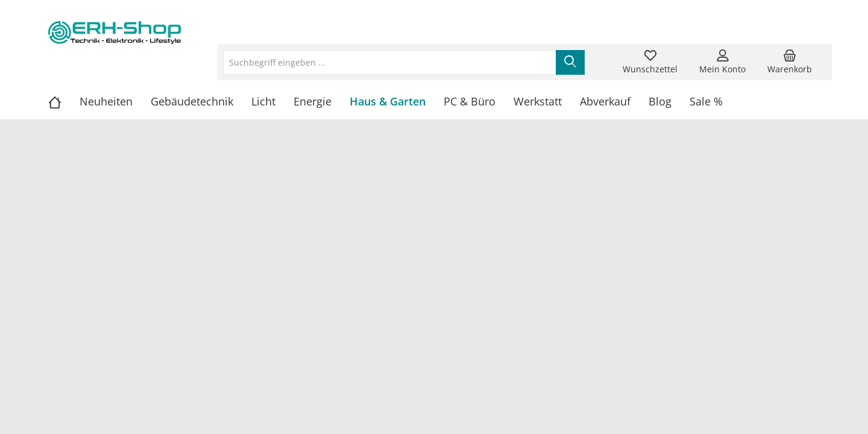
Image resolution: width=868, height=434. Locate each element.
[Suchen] (570, 62)
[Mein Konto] (722, 62)
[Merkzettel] (650, 62)
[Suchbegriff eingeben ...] (390, 62)
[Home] (64, 101)
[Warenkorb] (790, 62)
